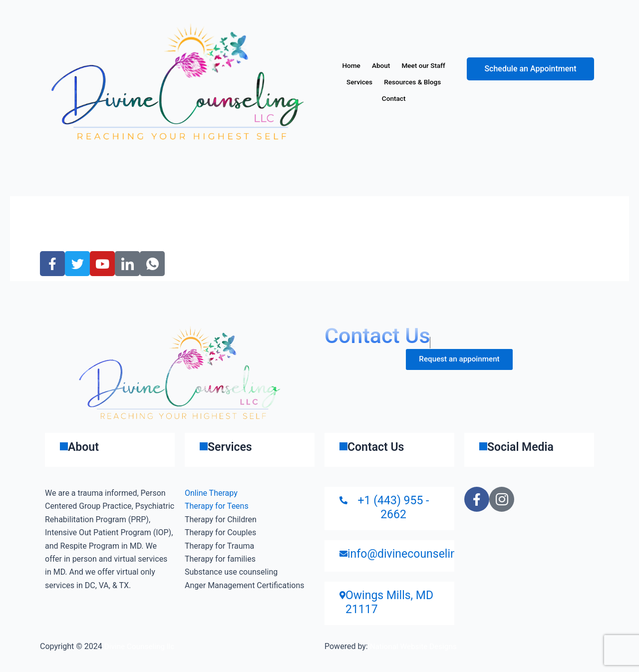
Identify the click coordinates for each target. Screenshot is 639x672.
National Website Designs (415, 646)
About (411, 65)
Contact (432, 99)
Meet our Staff (372, 82)
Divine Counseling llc (141, 646)
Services (425, 82)
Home (375, 65)
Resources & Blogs (372, 99)
